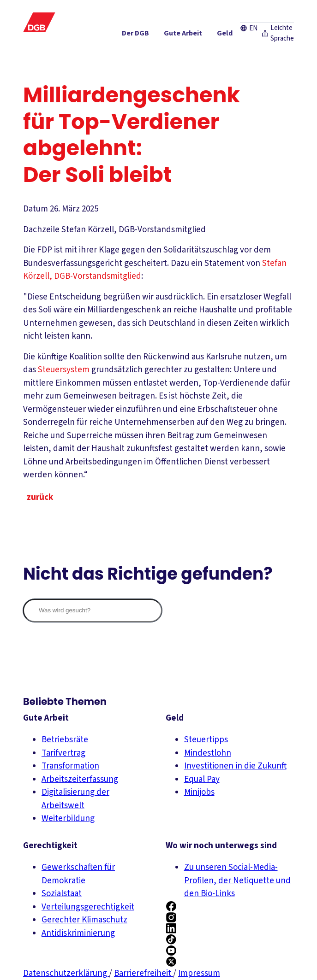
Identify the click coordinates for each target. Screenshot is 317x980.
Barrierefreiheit (144, 973)
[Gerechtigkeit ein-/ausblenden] (224, 36)
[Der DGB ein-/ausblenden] (89, 36)
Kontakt (191, 11)
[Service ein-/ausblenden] (274, 36)
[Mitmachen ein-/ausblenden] (230, 53)
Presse (100, 11)
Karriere (127, 11)
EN (224, 11)
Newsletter (159, 11)
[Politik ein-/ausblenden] (275, 53)
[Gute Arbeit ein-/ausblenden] (136, 36)
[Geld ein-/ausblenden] (178, 36)
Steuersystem (65, 370)
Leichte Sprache (265, 11)
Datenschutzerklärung (66, 973)
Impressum (199, 973)
